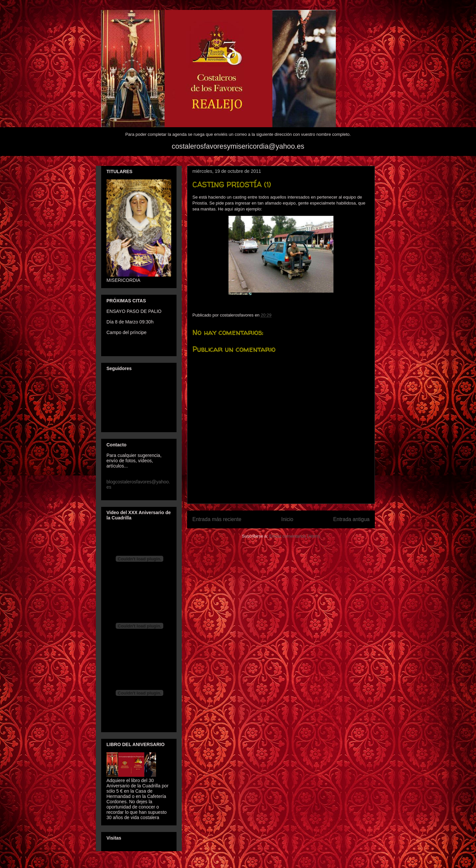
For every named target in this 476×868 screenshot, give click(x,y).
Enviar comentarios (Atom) (295, 536)
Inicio (287, 519)
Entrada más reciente (217, 519)
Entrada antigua (351, 519)
